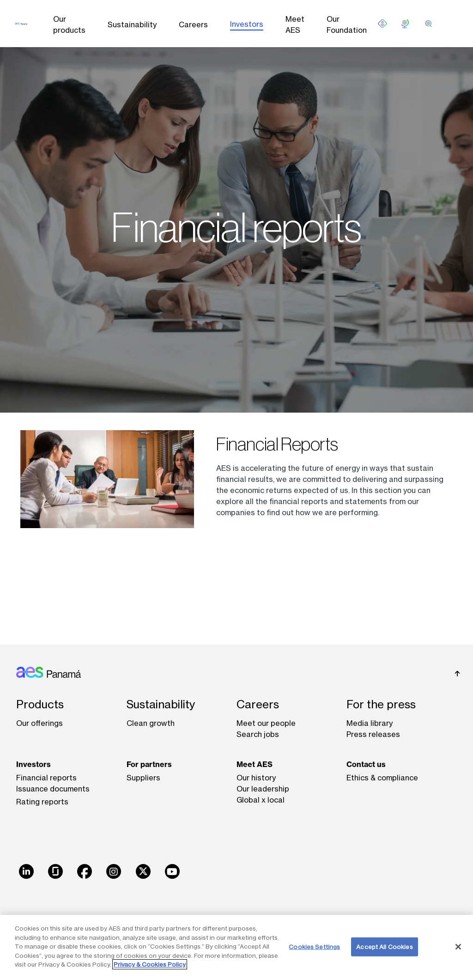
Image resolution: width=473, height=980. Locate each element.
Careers (193, 24)
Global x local (261, 800)
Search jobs (258, 734)
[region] (236, 947)
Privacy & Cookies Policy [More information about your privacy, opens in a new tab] (150, 964)
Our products (69, 24)
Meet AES (295, 24)
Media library (370, 723)
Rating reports (42, 802)
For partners (149, 764)
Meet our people (266, 723)
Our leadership (263, 789)
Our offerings (39, 723)
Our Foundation (347, 24)
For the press (381, 704)
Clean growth (151, 723)
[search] (429, 24)
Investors (247, 24)
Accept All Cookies (384, 946)
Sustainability (132, 24)
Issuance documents (53, 789)
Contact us (366, 764)
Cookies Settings (314, 946)
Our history (256, 778)
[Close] (458, 947)
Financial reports (46, 778)
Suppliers (143, 778)
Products (40, 704)
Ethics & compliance (382, 778)
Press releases (373, 734)
